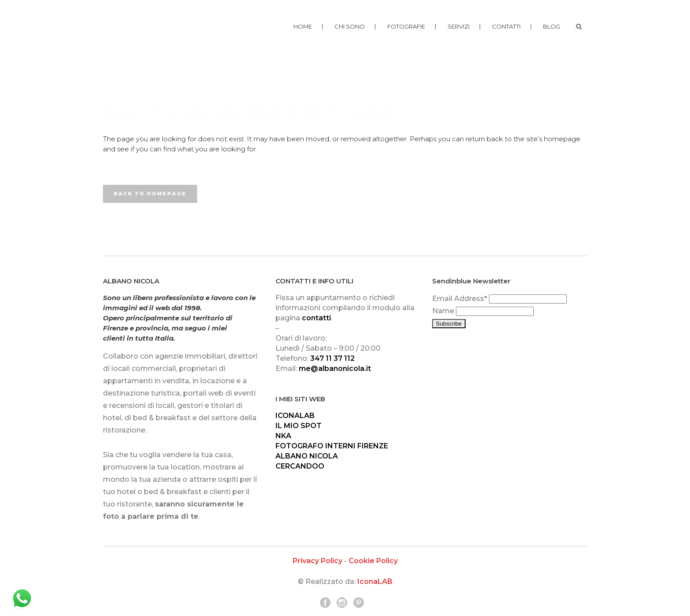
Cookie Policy (373, 561)
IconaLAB (375, 581)
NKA (283, 436)
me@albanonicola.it (335, 368)
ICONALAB (295, 416)
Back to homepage (150, 194)
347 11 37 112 (332, 358)
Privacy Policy (317, 561)
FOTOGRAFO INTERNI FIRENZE (332, 446)
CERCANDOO (300, 466)
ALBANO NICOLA (307, 456)
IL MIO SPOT (299, 426)
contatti (316, 318)
